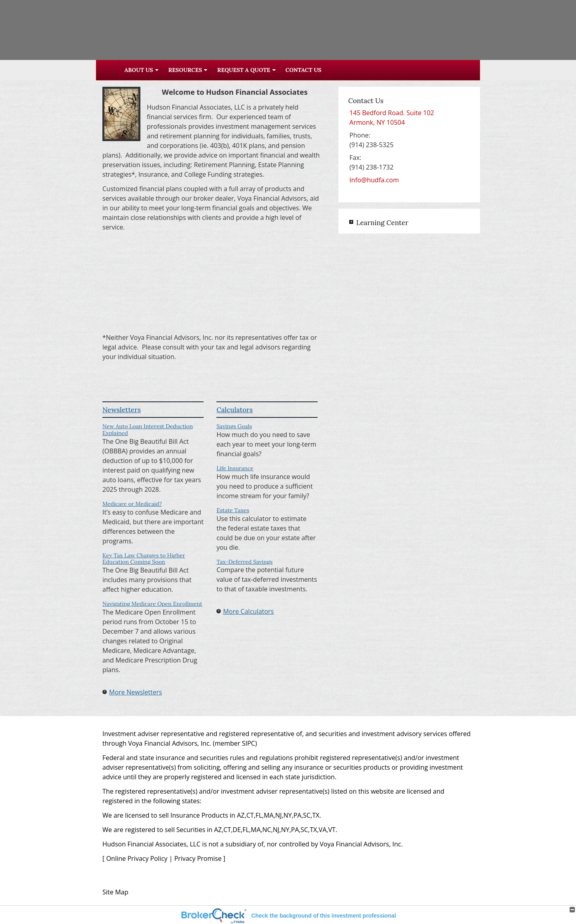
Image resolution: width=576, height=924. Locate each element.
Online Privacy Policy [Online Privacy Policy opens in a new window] (137, 858)
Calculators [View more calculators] (234, 410)
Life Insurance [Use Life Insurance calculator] (235, 468)
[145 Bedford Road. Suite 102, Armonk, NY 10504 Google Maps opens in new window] (392, 118)
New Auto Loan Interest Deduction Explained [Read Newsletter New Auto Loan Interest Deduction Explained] (148, 430)
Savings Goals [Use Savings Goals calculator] (234, 426)
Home (108, 70)
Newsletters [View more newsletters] (122, 410)
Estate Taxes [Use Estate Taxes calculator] (233, 510)
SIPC (249, 743)
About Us (139, 70)
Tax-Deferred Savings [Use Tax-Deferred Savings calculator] (244, 562)
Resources (185, 70)
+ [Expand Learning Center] (351, 222)
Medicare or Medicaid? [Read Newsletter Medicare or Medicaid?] (132, 504)
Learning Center (382, 223)
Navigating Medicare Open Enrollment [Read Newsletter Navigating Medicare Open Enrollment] (152, 604)
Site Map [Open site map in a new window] (115, 892)
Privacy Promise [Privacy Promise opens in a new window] (198, 858)
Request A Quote (244, 70)
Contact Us (304, 70)
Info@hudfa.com (374, 180)
